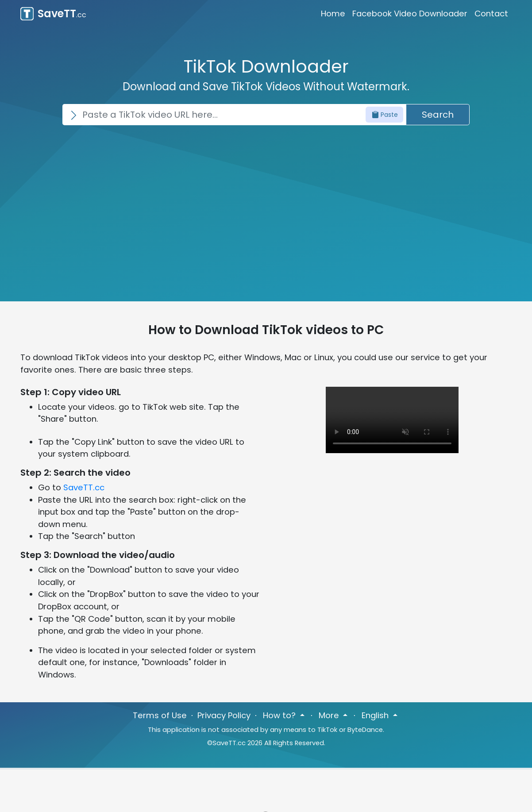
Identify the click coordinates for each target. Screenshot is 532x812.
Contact (491, 13)
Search (438, 115)
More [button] (330, 715)
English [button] (376, 715)
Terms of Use (160, 715)
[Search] (234, 115)
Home (333, 13)
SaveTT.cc (84, 487)
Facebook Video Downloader (410, 13)
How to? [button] (280, 715)
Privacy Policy (224, 715)
